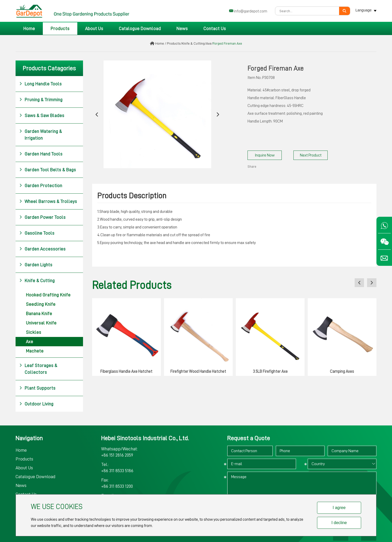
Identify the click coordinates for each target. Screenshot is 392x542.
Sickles (34, 332)
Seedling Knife (41, 304)
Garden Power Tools (42, 217)
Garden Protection (41, 186)
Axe (209, 43)
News (182, 29)
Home (29, 29)
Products (60, 29)
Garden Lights (36, 265)
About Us (94, 29)
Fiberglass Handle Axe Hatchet (126, 371)
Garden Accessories (42, 249)
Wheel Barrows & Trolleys (48, 201)
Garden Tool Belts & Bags (48, 170)
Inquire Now (265, 155)
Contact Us (215, 29)
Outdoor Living (36, 404)
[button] (97, 114)
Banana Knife (39, 314)
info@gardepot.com (251, 11)
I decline (339, 523)
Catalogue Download (140, 29)
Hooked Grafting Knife (48, 295)
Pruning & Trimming (41, 100)
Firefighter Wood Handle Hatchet (198, 371)
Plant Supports (37, 388)
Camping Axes (342, 371)
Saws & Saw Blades (42, 116)
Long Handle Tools (40, 84)
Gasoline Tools (37, 233)
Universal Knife (41, 323)
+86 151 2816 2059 (117, 455)
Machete (35, 351)
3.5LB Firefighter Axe (270, 371)
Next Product (311, 155)
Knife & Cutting (193, 43)
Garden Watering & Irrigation (41, 134)
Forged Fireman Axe (227, 43)
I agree (339, 508)
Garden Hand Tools (41, 154)
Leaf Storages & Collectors (38, 368)
